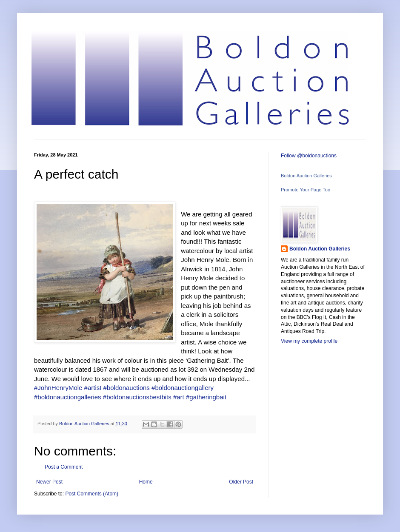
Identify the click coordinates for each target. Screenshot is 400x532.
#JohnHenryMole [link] (58, 388)
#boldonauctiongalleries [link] (68, 397)
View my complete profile (309, 341)
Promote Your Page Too (306, 190)
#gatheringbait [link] (206, 397)
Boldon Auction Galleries (306, 176)
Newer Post (49, 482)
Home (146, 482)
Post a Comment (64, 467)
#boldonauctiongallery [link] (183, 388)
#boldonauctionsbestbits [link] (137, 397)
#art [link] (179, 397)
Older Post (241, 482)
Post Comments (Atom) (92, 494)
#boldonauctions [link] (127, 388)
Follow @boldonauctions (309, 156)
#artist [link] (93, 388)
